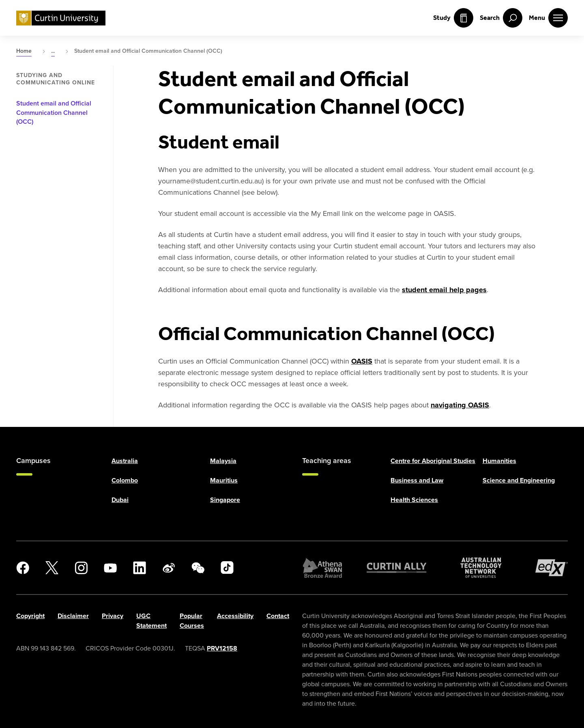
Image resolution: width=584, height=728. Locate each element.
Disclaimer (73, 616)
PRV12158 (222, 648)
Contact (278, 616)
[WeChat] (198, 568)
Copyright (30, 616)
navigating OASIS (460, 405)
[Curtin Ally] (397, 568)
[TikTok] (227, 568)
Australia (125, 461)
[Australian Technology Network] (481, 568)
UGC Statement (151, 621)
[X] (52, 568)
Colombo (125, 480)
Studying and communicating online (56, 79)
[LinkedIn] (140, 568)
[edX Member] (552, 568)
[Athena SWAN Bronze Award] (322, 568)
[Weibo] (169, 568)
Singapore (225, 500)
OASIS (362, 361)
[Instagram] (81, 568)
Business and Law (417, 480)
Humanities (499, 461)
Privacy (113, 616)
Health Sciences (414, 500)
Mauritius (224, 480)
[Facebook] (23, 568)
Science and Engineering (519, 480)
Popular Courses (192, 621)
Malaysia (223, 461)
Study (453, 18)
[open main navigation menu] (548, 18)
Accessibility (235, 616)
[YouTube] (110, 568)
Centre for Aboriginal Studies (433, 461)
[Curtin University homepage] (61, 18)
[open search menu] (501, 18)
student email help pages (444, 290)
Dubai (120, 500)
